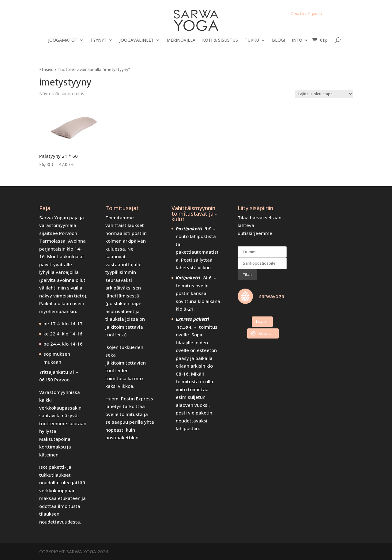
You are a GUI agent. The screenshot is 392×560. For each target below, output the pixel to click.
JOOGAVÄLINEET (137, 40)
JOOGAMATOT (63, 40)
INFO (297, 40)
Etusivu (46, 69)
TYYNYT (98, 40)
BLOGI (279, 40)
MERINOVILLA (181, 40)
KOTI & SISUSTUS (220, 40)
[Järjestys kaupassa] (324, 94)
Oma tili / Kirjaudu (306, 14)
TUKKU (252, 40)
